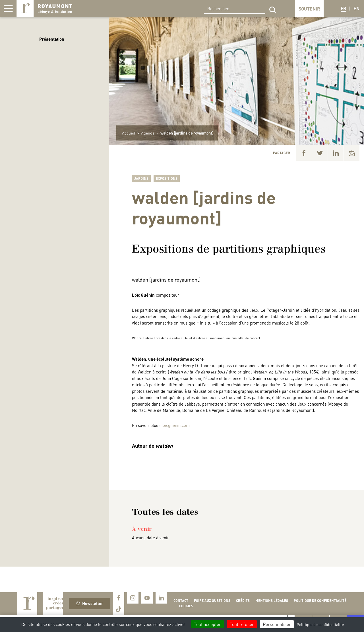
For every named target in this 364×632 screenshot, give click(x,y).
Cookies (186, 606)
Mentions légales (272, 601)
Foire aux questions (212, 601)
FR (343, 8)
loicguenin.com (176, 425)
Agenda (148, 133)
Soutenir (309, 9)
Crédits (243, 601)
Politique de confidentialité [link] (320, 624)
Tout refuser (242, 624)
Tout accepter (207, 624)
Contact (181, 601)
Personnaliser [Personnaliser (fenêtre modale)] (277, 624)
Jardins (141, 178)
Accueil (129, 133)
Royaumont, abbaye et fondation (44, 9)
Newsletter (89, 603)
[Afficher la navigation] (8, 9)
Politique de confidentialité (320, 601)
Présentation (52, 39)
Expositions (167, 178)
